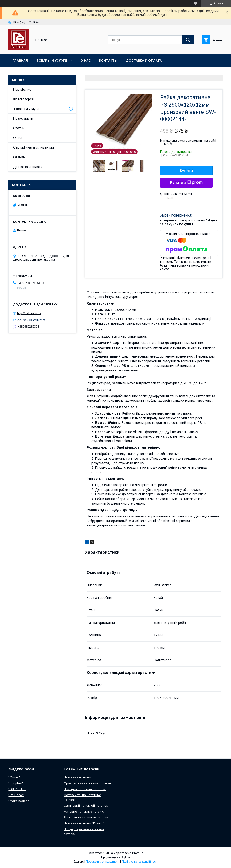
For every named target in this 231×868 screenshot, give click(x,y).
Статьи (19, 128)
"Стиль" (14, 777)
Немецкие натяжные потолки (85, 789)
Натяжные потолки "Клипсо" (84, 823)
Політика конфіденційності (140, 862)
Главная (20, 61)
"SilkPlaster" (17, 789)
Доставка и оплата (144, 61)
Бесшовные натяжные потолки (86, 817)
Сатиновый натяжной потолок (86, 806)
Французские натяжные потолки (87, 783)
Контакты (108, 61)
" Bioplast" (16, 783)
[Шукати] (188, 40)
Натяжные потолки (77, 777)
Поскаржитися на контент (103, 862)
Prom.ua (138, 853)
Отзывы (19, 157)
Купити (186, 170)
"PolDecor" (16, 795)
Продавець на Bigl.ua (115, 857)
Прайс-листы (23, 118)
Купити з (186, 183)
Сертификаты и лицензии (33, 147)
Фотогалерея (23, 99)
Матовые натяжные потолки (84, 812)
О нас (86, 61)
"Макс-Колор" (19, 801)
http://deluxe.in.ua (29, 313)
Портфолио (22, 89)
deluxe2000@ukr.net (31, 320)
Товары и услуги (52, 61)
